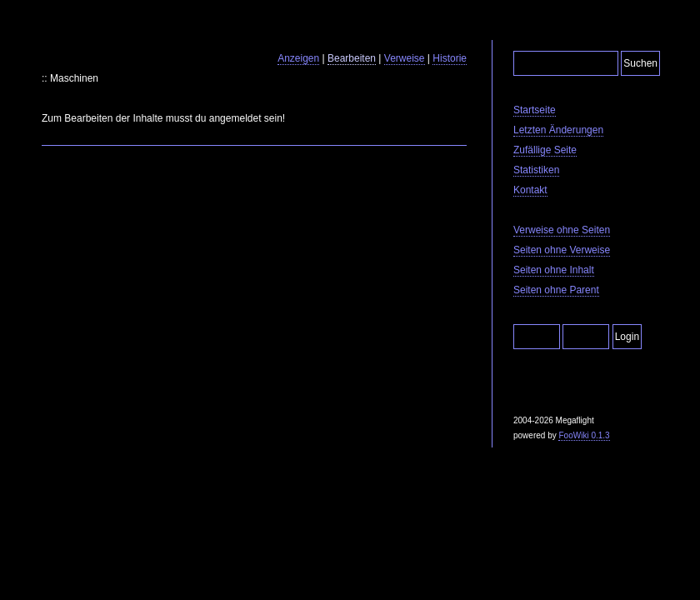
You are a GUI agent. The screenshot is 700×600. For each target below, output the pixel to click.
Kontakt (530, 190)
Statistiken (536, 170)
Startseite (535, 110)
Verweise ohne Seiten (562, 230)
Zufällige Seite (545, 150)
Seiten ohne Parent (556, 290)
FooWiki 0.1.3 (584, 435)
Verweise (405, 58)
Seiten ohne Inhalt (554, 270)
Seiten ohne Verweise (562, 250)
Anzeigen (298, 58)
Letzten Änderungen (558, 130)
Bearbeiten (352, 58)
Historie (450, 58)
